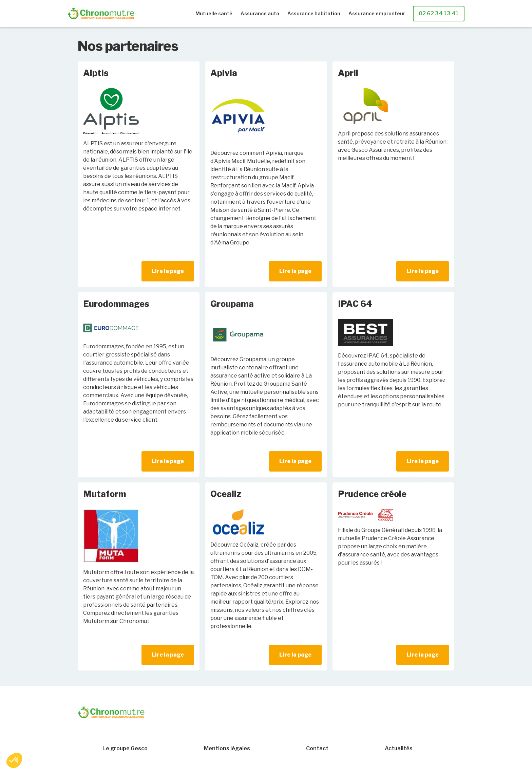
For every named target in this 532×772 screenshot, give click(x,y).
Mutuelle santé (214, 13)
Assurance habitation (314, 13)
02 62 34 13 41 (439, 13)
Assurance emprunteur (377, 13)
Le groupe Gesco (125, 749)
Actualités (399, 749)
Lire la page (168, 271)
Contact (317, 749)
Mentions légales (227, 749)
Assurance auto (260, 13)
